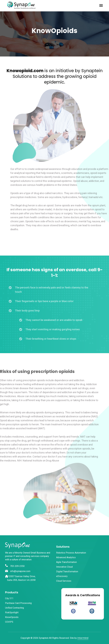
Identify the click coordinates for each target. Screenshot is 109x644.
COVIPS (9, 622)
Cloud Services (64, 581)
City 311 (9, 598)
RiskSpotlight (12, 612)
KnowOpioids (12, 617)
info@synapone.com (18, 571)
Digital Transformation (67, 572)
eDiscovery (62, 576)
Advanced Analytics (66, 557)
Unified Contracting (14, 608)
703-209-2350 (15, 566)
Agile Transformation (66, 562)
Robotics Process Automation (71, 553)
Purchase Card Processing (18, 603)
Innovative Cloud (64, 567)
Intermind (83, 638)
